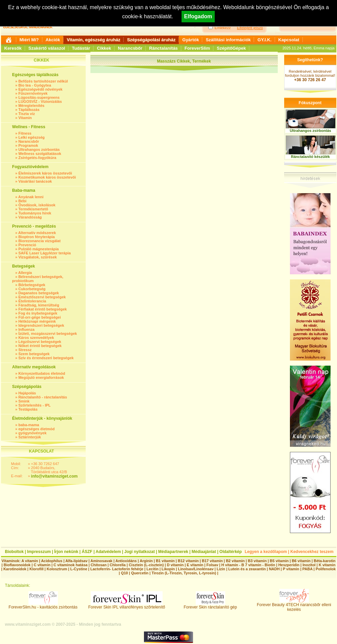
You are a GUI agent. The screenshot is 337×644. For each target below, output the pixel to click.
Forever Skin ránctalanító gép (210, 605)
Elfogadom (198, 16)
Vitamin (25, 118)
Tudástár (81, 48)
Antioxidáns (126, 561)
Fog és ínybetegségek (38, 313)
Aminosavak (101, 561)
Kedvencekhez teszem (312, 552)
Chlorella (118, 565)
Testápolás (28, 409)
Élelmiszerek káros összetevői (45, 173)
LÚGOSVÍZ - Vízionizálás (40, 101)
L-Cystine (79, 569)
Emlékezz (223, 28)
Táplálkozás (29, 110)
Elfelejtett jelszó (250, 28)
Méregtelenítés (31, 106)
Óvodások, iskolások (37, 205)
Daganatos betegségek (39, 293)
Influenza (26, 329)
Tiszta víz (27, 114)
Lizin (221, 569)
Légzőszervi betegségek (40, 342)
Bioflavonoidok (17, 565)
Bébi (22, 201)
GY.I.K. (264, 40)
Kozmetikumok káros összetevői (47, 177)
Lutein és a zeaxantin (247, 569)
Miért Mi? (29, 40)
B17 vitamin (212, 561)
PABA (308, 569)
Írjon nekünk (66, 552)
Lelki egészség (31, 137)
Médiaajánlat (204, 552)
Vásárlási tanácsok (35, 181)
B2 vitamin (235, 561)
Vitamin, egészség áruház (93, 40)
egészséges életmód (36, 429)
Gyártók (191, 40)
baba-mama (29, 425)
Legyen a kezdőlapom (266, 552)
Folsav (212, 565)
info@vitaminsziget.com (55, 476)
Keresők (13, 48)
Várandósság (30, 217)
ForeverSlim (197, 48)
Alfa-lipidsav (76, 561)
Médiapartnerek (173, 552)
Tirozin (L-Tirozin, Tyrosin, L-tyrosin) (184, 573)
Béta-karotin (324, 561)
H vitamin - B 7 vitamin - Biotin (248, 565)
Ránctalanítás (163, 48)
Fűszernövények (33, 93)
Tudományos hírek (35, 213)
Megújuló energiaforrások (41, 377)
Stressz (25, 350)
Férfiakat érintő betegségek (43, 309)
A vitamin (30, 561)
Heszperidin (289, 565)
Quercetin (140, 573)
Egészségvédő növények (40, 89)
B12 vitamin (188, 561)
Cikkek (104, 48)
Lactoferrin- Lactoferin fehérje (117, 569)
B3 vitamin (257, 561)
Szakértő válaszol (47, 48)
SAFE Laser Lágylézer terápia (45, 253)
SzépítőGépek (231, 48)
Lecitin (152, 569)
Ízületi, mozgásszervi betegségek (48, 333)
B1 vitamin (165, 561)
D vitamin (175, 565)
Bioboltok (14, 552)
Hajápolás (27, 393)
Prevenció (27, 245)
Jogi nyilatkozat (140, 552)
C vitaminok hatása (70, 565)
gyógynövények (32, 433)
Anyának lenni (31, 197)
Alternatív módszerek (37, 233)
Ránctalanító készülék (310, 157)
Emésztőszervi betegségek (42, 297)
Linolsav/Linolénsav (196, 569)
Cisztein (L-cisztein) (146, 565)
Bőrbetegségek (32, 285)
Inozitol (309, 565)
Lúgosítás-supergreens (39, 97)
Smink (24, 401)
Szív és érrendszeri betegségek (46, 358)
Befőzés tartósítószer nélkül (43, 81)
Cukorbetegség (32, 289)
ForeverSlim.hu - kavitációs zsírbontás (43, 605)
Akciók (53, 40)
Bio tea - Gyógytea (35, 85)
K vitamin (327, 565)
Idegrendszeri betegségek (41, 325)
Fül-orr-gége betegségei (39, 317)
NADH (274, 569)
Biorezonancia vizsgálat (39, 241)
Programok (28, 145)
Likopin (168, 569)
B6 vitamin (301, 561)
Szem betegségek (34, 354)
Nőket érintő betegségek (40, 346)
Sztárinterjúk (30, 437)
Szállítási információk (228, 40)
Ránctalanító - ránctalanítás (43, 397)
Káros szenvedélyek (36, 338)
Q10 (124, 573)
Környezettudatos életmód (42, 373)
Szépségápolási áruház (151, 40)
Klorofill (37, 569)
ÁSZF (87, 552)
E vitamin (195, 565)
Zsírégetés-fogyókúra (37, 158)
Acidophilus (52, 561)
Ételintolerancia (32, 301)
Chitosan (99, 565)
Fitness (25, 133)
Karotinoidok (15, 569)
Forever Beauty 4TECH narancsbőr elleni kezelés (294, 605)
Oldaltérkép (231, 552)
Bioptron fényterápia (37, 237)
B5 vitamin (279, 561)
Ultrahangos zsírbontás (39, 149)
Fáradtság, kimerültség (39, 305)
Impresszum (39, 552)
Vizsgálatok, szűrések (38, 257)
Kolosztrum (57, 569)
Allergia (25, 273)
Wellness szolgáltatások (40, 154)
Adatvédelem (108, 552)
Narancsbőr (130, 48)
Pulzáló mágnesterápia (38, 249)
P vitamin (292, 569)
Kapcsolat (289, 40)
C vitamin (42, 565)
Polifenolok (326, 569)
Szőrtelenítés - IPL (34, 405)
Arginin (146, 561)
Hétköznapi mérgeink (37, 321)
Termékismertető (33, 209)
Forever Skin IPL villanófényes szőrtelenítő (127, 605)
